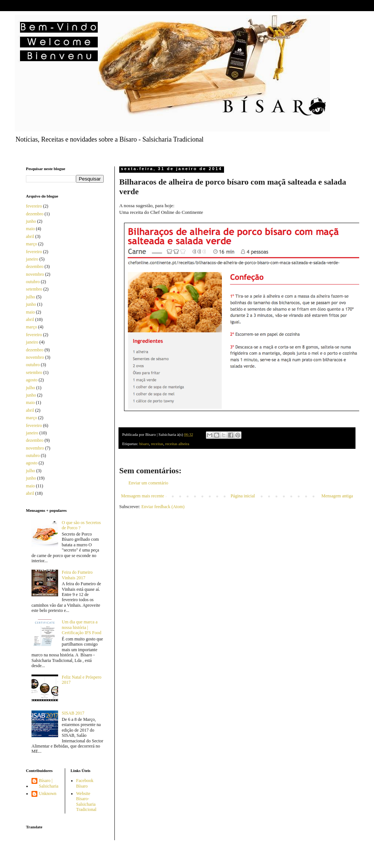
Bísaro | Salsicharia (49, 783)
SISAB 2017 (73, 713)
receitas (157, 444)
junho (31, 221)
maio (30, 229)
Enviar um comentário (148, 483)
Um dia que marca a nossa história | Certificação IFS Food (82, 627)
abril (30, 236)
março (31, 244)
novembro (35, 274)
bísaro (144, 444)
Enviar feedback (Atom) (163, 507)
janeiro (32, 259)
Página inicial (243, 496)
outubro (33, 282)
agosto (32, 380)
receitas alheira (177, 444)
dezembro (35, 214)
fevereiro (34, 206)
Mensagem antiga (337, 496)
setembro (34, 289)
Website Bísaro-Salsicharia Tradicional (86, 801)
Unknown (48, 794)
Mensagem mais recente (143, 496)
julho (31, 297)
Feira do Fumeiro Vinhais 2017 (77, 575)
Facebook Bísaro (85, 783)
